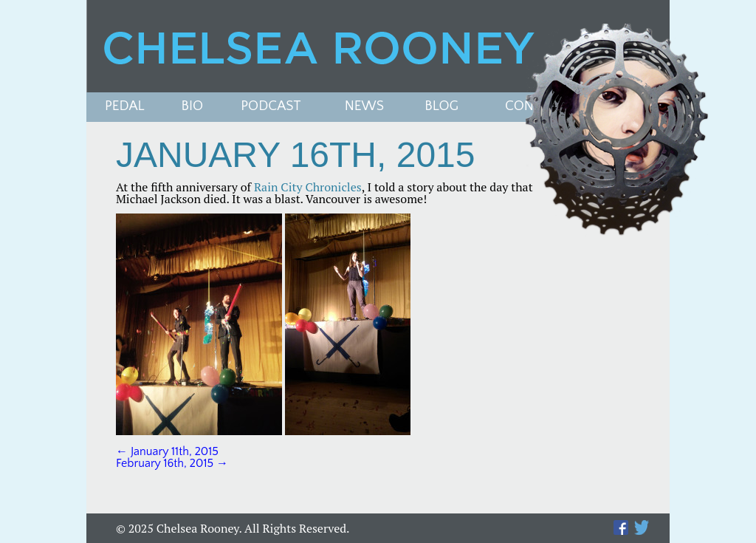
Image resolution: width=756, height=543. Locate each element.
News (364, 107)
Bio (193, 107)
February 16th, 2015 (172, 463)
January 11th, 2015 (167, 451)
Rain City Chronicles (308, 187)
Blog (441, 107)
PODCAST (271, 107)
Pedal (125, 107)
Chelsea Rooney (377, 46)
